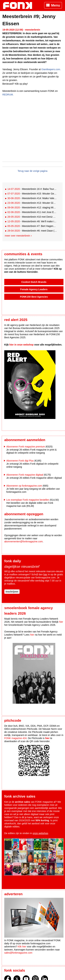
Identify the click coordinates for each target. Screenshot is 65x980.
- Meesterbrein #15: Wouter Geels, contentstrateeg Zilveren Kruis (32, 194)
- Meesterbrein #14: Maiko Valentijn (32, 198)
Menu (56, 5)
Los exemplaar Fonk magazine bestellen (28, 500)
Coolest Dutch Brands (34, 282)
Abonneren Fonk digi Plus (20, 461)
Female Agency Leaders (34, 289)
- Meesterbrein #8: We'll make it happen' (32, 221)
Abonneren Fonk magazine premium (26, 447)
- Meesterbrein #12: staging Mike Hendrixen (32, 207)
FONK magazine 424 (15, 738)
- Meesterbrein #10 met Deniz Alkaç (32, 217)
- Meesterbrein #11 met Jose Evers (32, 212)
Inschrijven (12, 592)
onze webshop (40, 833)
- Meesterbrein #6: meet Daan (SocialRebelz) (32, 231)
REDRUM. (8, 95)
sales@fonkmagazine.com (18, 953)
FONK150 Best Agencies (34, 297)
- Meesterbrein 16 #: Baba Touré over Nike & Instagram (32, 189)
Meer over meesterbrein (17, 236)
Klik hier (22, 947)
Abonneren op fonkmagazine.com (24, 486)
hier (45, 574)
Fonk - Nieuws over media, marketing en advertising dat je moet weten (19, 5)
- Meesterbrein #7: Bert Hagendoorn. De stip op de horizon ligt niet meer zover (32, 226)
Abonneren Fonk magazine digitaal (25, 475)
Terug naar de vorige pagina (32, 171)
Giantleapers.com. (51, 69)
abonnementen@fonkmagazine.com (23, 541)
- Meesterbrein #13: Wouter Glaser (32, 203)
